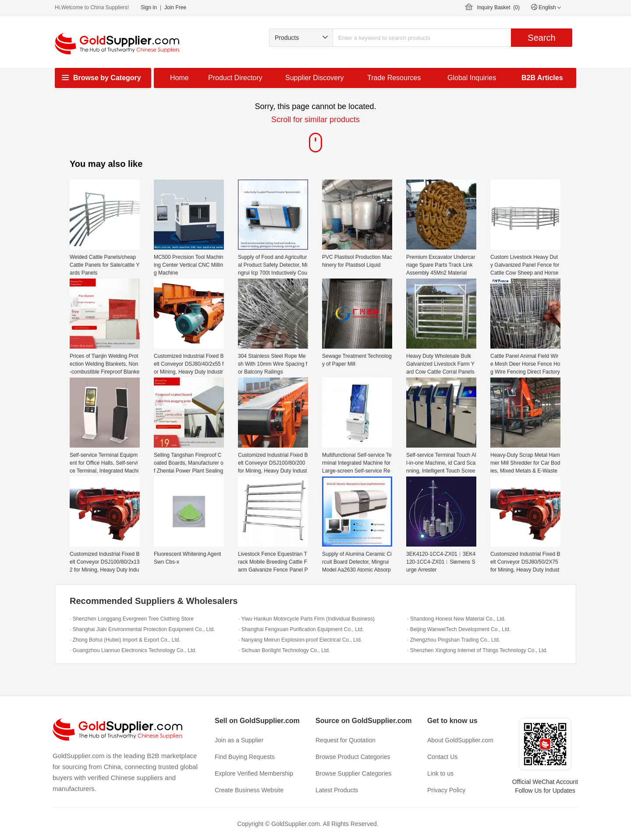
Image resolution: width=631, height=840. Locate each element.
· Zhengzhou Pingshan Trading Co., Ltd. (454, 640)
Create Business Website (249, 790)
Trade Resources (394, 78)
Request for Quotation (346, 740)
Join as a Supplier (239, 740)
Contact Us (442, 757)
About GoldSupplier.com (460, 740)
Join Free (175, 7)
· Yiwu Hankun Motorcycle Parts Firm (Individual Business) (307, 619)
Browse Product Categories (353, 757)
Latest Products (337, 790)
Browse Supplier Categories (354, 773)
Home (179, 78)
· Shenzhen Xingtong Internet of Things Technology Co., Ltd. (477, 650)
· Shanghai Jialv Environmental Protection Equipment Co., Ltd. (142, 629)
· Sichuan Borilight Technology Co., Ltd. (284, 650)
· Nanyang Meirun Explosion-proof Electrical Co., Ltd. (300, 640)
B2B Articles (542, 78)
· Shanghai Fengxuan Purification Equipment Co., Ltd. (301, 629)
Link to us (440, 773)
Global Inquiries (472, 78)
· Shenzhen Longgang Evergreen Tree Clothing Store (132, 619)
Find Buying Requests (245, 757)
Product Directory (235, 78)
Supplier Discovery (314, 78)
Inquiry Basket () (498, 7)
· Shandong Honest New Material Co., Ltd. (456, 619)
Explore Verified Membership (254, 773)
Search (541, 38)
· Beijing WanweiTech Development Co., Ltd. (459, 629)
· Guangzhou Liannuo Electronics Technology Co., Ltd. (133, 650)
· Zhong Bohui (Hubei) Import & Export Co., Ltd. (125, 640)
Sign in (149, 7)
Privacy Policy (446, 790)
